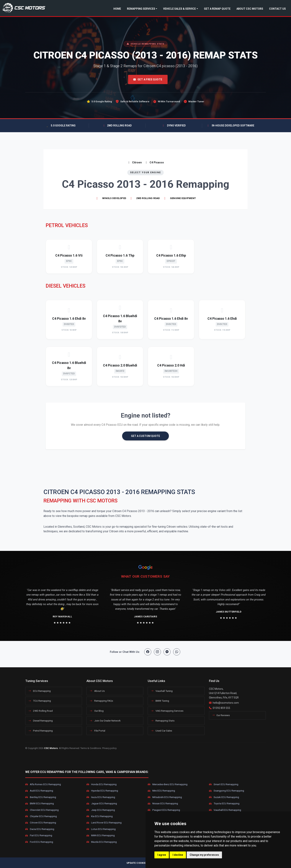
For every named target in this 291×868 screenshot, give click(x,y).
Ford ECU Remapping (39, 842)
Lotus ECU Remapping (101, 829)
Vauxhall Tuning (162, 691)
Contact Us (277, 9)
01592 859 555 (221, 708)
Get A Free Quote (148, 79)
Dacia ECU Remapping (40, 829)
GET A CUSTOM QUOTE (145, 436)
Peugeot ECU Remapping (164, 810)
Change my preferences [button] (204, 855)
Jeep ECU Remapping (101, 810)
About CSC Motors (250, 9)
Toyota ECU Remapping (224, 804)
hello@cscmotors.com (226, 703)
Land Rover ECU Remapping (104, 823)
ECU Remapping (40, 691)
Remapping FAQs (101, 701)
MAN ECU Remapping (101, 836)
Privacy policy (109, 748)
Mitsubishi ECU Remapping (165, 797)
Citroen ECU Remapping (41, 823)
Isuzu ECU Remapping (101, 797)
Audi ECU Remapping (39, 791)
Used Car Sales (161, 731)
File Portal (97, 731)
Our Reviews (221, 715)
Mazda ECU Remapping (102, 842)
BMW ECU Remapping (40, 804)
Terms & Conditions (91, 748)
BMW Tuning (160, 701)
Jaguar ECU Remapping (102, 804)
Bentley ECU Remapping (41, 797)
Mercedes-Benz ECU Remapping (168, 784)
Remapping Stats (163, 721)
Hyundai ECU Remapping (102, 791)
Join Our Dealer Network (105, 721)
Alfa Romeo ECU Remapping (43, 784)
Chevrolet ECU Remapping (42, 810)
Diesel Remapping (41, 721)
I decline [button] (178, 855)
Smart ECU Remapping (224, 784)
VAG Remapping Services (167, 711)
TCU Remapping (40, 701)
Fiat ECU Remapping (39, 836)
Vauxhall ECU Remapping (225, 810)
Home (117, 9)
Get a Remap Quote (217, 9)
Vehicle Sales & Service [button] (179, 9)
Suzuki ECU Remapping (224, 797)
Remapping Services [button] (141, 9)
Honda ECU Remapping (102, 784)
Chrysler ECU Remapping (41, 816)
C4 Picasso (154, 163)
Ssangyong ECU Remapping (227, 791)
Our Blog (97, 711)
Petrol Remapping (41, 731)
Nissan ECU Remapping (163, 804)
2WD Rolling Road (41, 711)
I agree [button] (162, 855)
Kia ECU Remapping (100, 816)
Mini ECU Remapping (161, 791)
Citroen (135, 163)
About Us (97, 691)
